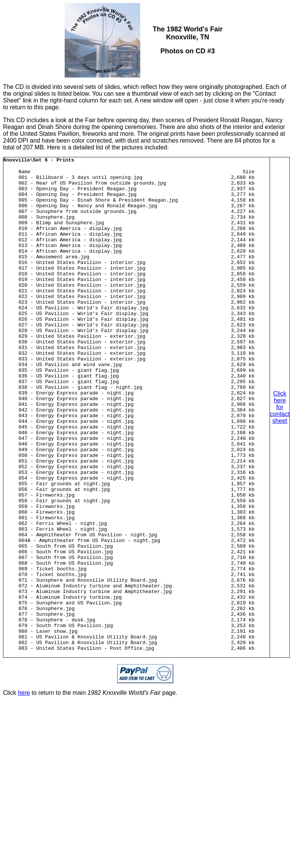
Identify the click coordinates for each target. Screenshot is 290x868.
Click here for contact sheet (280, 456)
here (24, 790)
